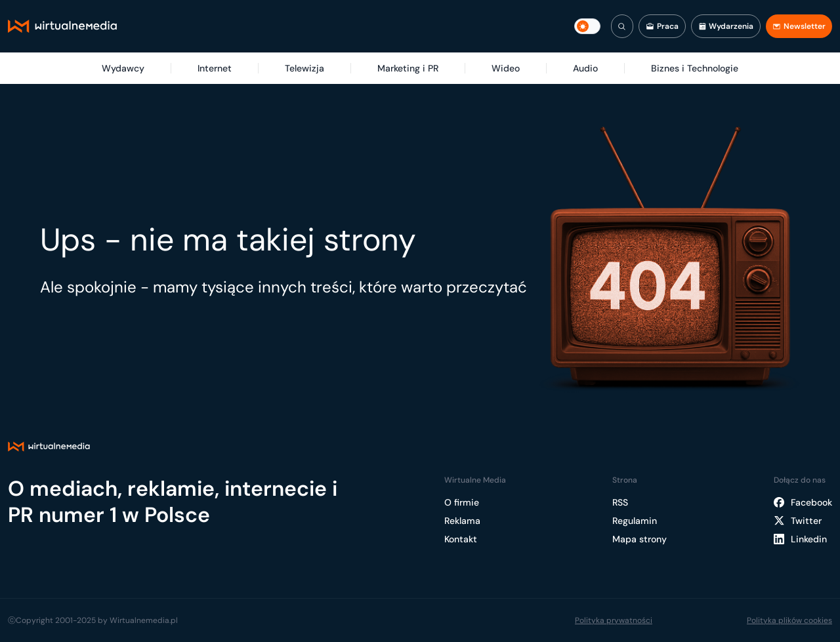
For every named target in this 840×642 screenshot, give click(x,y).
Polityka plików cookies (789, 620)
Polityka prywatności (614, 620)
